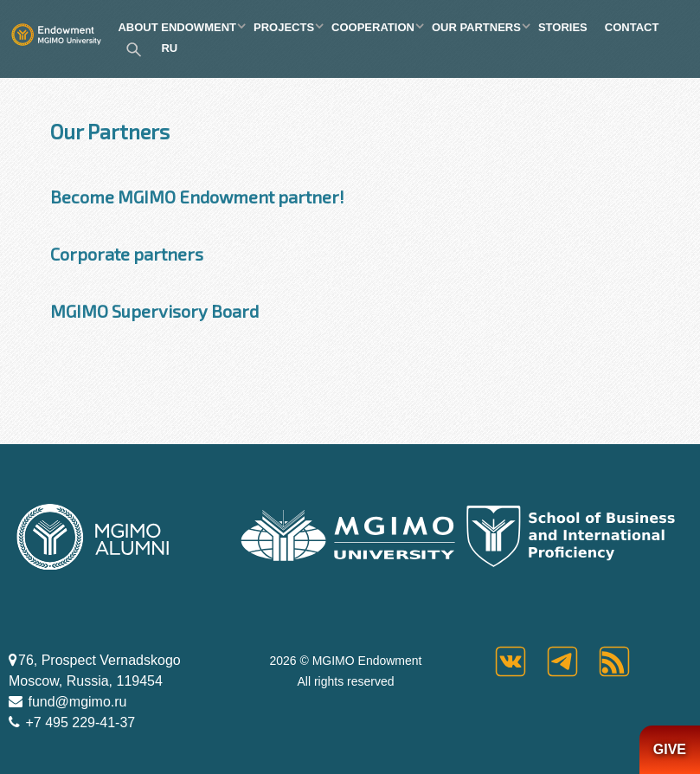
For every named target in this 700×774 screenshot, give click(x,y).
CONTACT (632, 27)
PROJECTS (284, 27)
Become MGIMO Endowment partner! (197, 197)
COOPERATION (373, 27)
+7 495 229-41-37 (78, 722)
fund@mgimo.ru (76, 702)
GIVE (670, 749)
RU (169, 48)
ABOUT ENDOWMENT (177, 27)
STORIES (563, 27)
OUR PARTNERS (476, 27)
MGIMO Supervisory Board (154, 311)
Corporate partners (127, 254)
